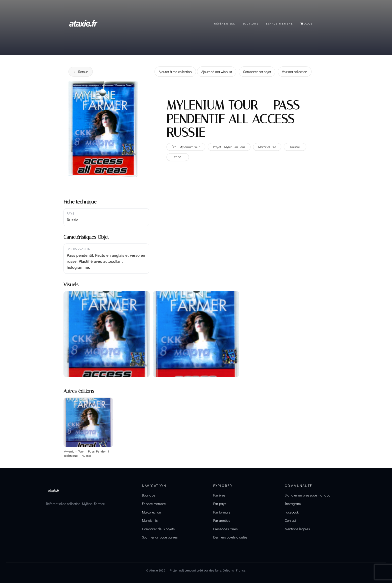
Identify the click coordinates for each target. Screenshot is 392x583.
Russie (295, 147)
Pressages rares (225, 529)
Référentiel (224, 23)
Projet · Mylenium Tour (229, 147)
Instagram (293, 504)
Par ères (219, 495)
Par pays (220, 504)
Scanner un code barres (160, 537)
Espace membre (154, 504)
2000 (178, 157)
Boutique (250, 23)
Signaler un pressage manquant (309, 495)
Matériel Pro (267, 147)
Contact (290, 520)
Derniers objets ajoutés (230, 537)
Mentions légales (297, 529)
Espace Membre (279, 23)
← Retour (81, 72)
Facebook (292, 512)
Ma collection (151, 512)
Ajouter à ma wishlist (217, 72)
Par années (222, 520)
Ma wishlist (150, 520)
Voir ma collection (295, 72)
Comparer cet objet (257, 72)
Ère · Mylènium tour (186, 147)
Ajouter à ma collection (175, 72)
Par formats (222, 512)
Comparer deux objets (158, 529)
